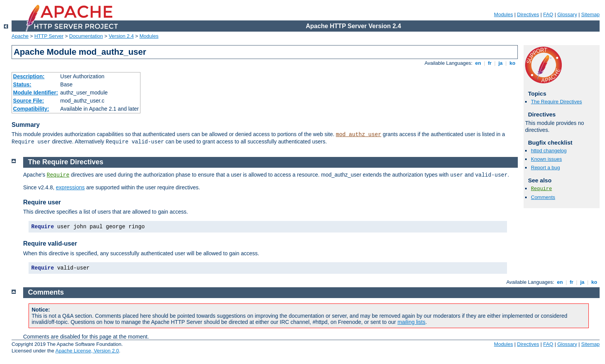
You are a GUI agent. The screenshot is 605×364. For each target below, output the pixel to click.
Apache (20, 36)
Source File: (29, 101)
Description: (29, 76)
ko (512, 63)
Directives (528, 14)
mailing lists (411, 322)
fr (490, 63)
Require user (42, 202)
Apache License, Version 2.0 (87, 351)
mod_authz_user (359, 135)
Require (542, 189)
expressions (70, 187)
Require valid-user (50, 244)
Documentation (86, 36)
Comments (543, 197)
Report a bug (545, 168)
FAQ (548, 14)
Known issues (546, 159)
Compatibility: (31, 109)
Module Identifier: (36, 93)
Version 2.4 (121, 36)
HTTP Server (49, 36)
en (478, 63)
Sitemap (590, 14)
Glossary (567, 14)
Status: (22, 84)
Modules (503, 14)
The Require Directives (556, 102)
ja (500, 63)
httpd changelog (549, 151)
